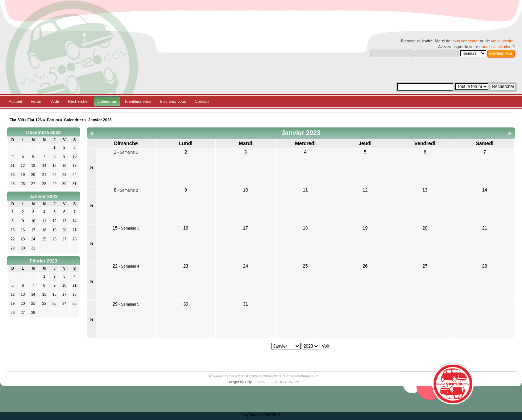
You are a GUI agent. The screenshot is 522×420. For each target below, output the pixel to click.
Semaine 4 (130, 266)
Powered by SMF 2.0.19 (229, 376)
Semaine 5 (130, 304)
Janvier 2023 (43, 196)
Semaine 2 (129, 190)
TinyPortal (250, 415)
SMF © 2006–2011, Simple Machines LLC (285, 376)
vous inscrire (502, 41)
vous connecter (465, 41)
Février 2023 (43, 261)
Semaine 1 (129, 152)
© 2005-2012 (270, 415)
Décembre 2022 (43, 132)
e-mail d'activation (495, 47)
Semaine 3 (130, 228)
